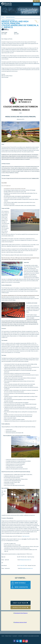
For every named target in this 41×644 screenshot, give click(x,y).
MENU (36, 4)
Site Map (20, 636)
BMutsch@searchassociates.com (27, 568)
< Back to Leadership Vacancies (8, 20)
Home (3, 636)
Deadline (16, 32)
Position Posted (4, 32)
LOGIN (36, 1)
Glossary (15, 636)
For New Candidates (15, 586)
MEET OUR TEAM (20, 603)
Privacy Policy (8, 636)
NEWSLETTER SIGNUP (20, 607)
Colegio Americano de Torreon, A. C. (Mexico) (20, 26)
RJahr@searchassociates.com (26, 560)
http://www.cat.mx (26, 536)
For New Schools (14, 581)
